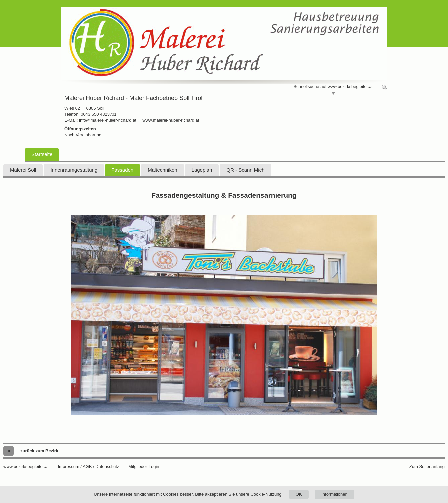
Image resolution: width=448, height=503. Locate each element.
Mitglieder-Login (144, 467)
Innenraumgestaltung (74, 170)
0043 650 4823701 (99, 114)
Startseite (42, 154)
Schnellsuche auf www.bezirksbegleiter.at (333, 87)
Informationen (335, 494)
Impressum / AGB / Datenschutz (88, 467)
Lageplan (202, 170)
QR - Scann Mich (245, 170)
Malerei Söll (23, 170)
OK (299, 494)
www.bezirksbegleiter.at (26, 467)
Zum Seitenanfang (427, 467)
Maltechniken (162, 170)
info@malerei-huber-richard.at (108, 120)
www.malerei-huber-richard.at (171, 120)
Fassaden (122, 170)
